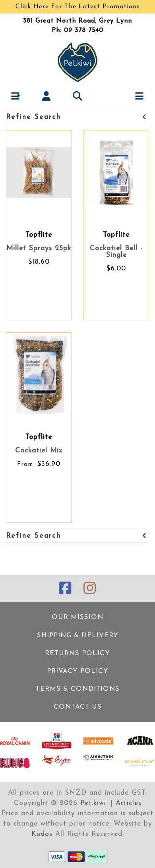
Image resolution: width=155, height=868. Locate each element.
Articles (129, 803)
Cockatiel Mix (39, 451)
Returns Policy (77, 653)
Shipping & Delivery (78, 635)
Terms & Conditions (78, 689)
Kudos (42, 834)
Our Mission (77, 617)
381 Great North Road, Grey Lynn (77, 21)
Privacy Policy (78, 671)
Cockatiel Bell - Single (116, 252)
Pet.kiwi (93, 803)
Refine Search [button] (77, 117)
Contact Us (78, 707)
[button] (16, 96)
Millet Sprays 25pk (39, 248)
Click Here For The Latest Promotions (78, 7)
